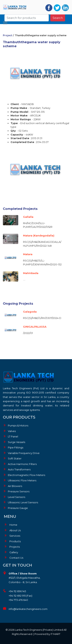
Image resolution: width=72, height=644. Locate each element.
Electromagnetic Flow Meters (24, 475)
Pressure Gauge (15, 508)
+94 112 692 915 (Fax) (20, 596)
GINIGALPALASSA (35, 327)
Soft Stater (12, 458)
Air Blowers (12, 486)
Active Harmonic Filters (20, 464)
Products (12, 541)
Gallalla (28, 217)
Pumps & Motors (16, 425)
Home (11, 525)
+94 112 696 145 (17, 591)
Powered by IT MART (47, 634)
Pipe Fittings (13, 447)
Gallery (11, 552)
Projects (12, 547)
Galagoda (30, 312)
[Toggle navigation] (5, 22)
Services (12, 536)
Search (58, 17)
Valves (9, 431)
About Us (12, 530)
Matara (28, 254)
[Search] (27, 17)
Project (8, 35)
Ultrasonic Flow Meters (20, 480)
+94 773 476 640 (18, 600)
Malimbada (31, 273)
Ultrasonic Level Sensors (20, 502)
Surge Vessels (14, 442)
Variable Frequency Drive (21, 453)
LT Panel (10, 436)
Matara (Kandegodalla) (39, 235)
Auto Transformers (17, 469)
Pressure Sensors (16, 491)
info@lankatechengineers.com (28, 609)
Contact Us (14, 558)
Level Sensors (14, 497)
